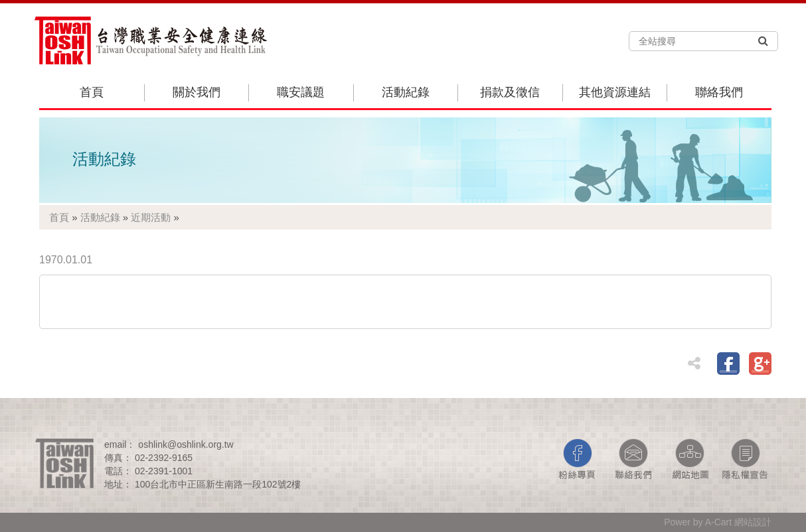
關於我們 (197, 92)
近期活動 (151, 217)
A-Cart (718, 522)
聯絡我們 (719, 92)
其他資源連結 (615, 92)
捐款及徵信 (510, 92)
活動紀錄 (406, 92)
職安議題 (301, 92)
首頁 (92, 92)
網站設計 (753, 522)
